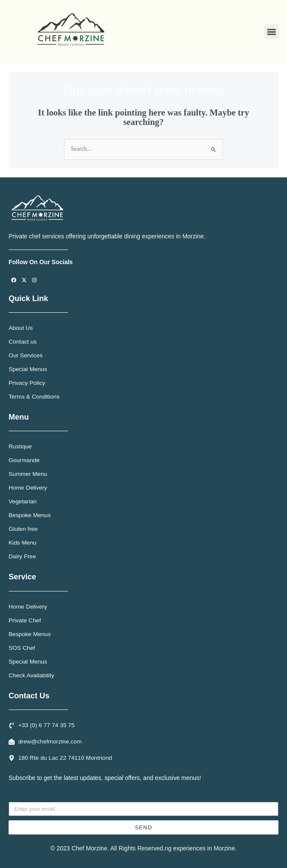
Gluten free (23, 529)
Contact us (23, 342)
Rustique (20, 446)
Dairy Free (22, 556)
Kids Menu (23, 543)
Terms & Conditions (34, 397)
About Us (21, 328)
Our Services (26, 355)
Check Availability (31, 675)
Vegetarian (23, 501)
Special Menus (28, 369)
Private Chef (25, 620)
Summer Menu (28, 474)
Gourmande (24, 460)
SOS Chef (22, 648)
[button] (271, 32)
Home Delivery (28, 488)
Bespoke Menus (30, 515)
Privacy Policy (27, 383)
